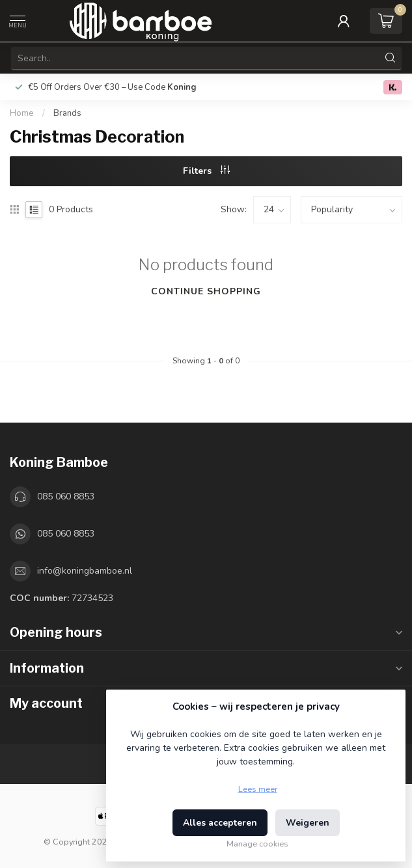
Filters (206, 171)
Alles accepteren (220, 823)
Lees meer (258, 789)
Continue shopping (206, 291)
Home (22, 113)
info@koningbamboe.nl (85, 571)
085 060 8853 (66, 497)
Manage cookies (257, 844)
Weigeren (308, 823)
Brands (67, 113)
